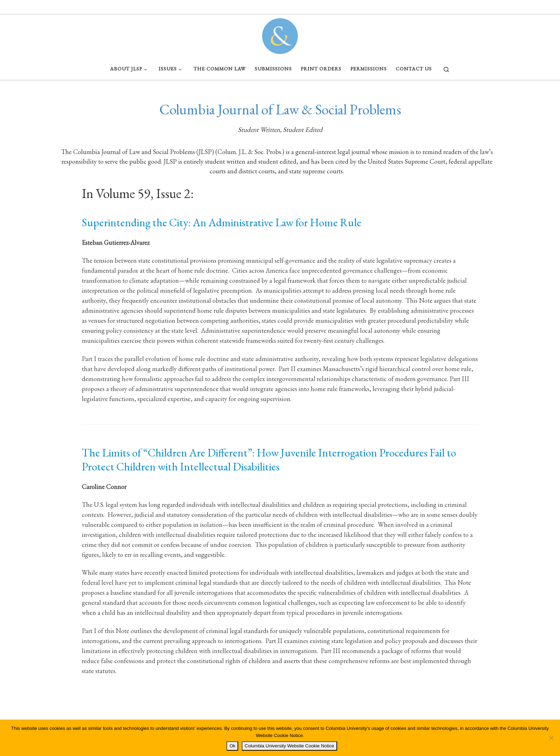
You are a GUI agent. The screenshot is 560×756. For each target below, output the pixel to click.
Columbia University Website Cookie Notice (289, 746)
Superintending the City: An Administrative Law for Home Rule (222, 222)
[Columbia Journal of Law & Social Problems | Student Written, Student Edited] (280, 34)
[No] (551, 738)
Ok (232, 746)
